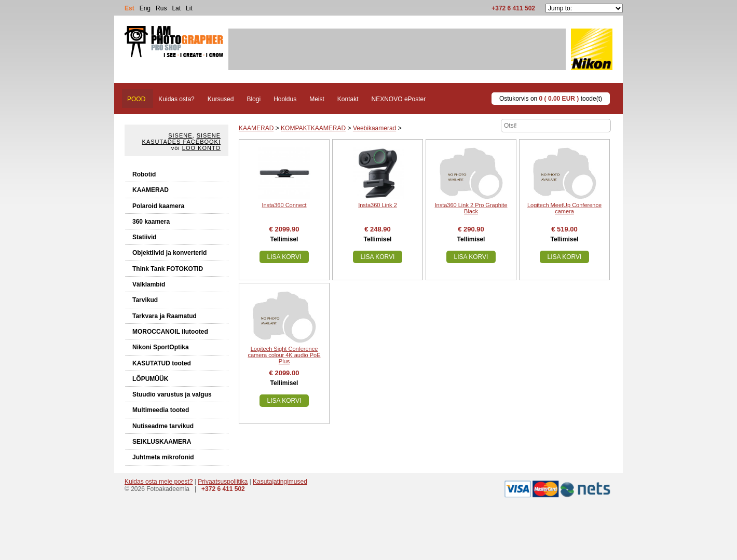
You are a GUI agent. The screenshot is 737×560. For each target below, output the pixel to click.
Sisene (180, 135)
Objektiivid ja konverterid (169, 253)
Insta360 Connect (284, 205)
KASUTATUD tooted (162, 363)
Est (129, 8)
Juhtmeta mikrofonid (163, 457)
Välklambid (149, 284)
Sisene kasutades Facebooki (181, 139)
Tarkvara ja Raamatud (165, 316)
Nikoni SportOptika (161, 347)
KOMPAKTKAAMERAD (313, 128)
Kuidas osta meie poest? (159, 482)
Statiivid (145, 237)
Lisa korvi (284, 257)
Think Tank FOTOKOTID (168, 269)
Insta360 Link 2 (378, 205)
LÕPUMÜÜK (150, 379)
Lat (176, 8)
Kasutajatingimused (280, 482)
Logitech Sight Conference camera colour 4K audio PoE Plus (284, 355)
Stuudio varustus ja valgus (172, 394)
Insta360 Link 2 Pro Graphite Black (471, 208)
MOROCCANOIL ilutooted (170, 332)
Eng (145, 8)
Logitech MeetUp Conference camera (564, 208)
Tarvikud (145, 300)
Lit (189, 8)
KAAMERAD (151, 190)
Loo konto (201, 148)
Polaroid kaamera (158, 206)
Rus (161, 8)
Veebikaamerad (374, 128)
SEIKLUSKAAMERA (162, 442)
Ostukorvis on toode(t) (551, 99)
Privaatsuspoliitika (223, 482)
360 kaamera (151, 222)
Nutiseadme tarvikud (163, 426)
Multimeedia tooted (161, 410)
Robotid (144, 174)
